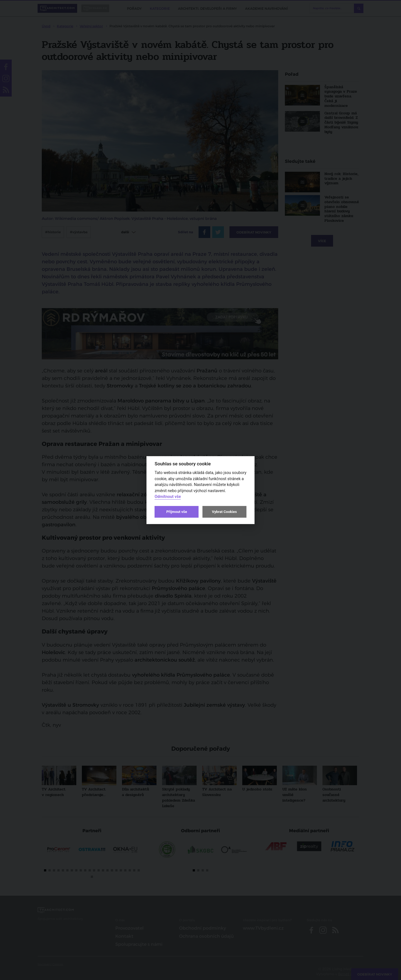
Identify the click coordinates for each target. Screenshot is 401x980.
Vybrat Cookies (224, 512)
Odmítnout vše (168, 497)
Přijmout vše (177, 512)
